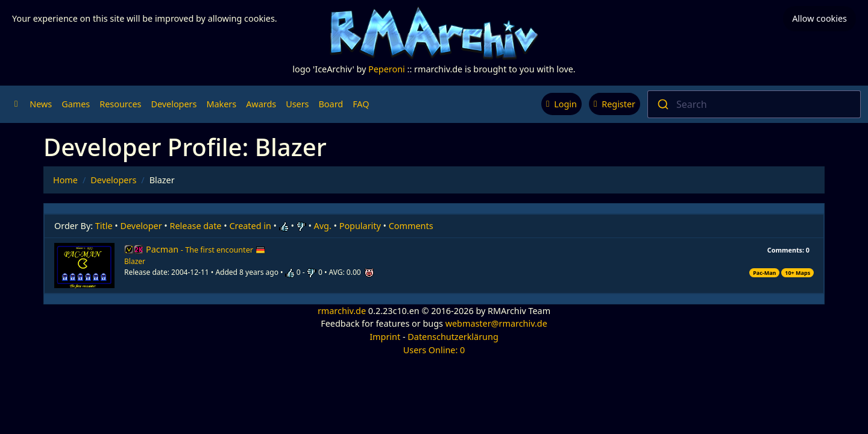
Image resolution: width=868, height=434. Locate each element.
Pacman (206, 249)
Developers (174, 104)
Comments (411, 226)
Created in (250, 226)
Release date (196, 226)
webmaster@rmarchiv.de (496, 323)
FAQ (361, 104)
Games (76, 104)
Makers (221, 104)
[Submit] (662, 104)
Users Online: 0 (434, 350)
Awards (261, 104)
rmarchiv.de (342, 311)
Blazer (135, 261)
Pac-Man (764, 273)
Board (331, 104)
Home (65, 180)
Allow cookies (819, 18)
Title (104, 226)
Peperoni (387, 69)
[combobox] (754, 104)
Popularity (360, 226)
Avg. (323, 226)
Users (297, 104)
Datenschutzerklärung (453, 337)
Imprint (385, 337)
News (41, 104)
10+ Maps (797, 273)
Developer (141, 226)
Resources (120, 104)
